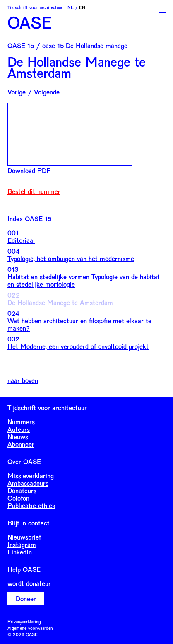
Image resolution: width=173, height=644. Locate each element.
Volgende (47, 92)
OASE (30, 22)
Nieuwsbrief (24, 537)
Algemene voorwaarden (30, 628)
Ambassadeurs (28, 483)
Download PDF (29, 171)
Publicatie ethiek (31, 505)
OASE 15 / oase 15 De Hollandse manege (67, 45)
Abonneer (21, 444)
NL (71, 7)
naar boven (23, 380)
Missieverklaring (31, 476)
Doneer (26, 599)
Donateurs (22, 490)
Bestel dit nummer (34, 191)
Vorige (17, 92)
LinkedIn (20, 552)
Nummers (21, 422)
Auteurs (19, 429)
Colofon (18, 498)
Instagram (22, 544)
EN (82, 7)
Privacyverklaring (24, 621)
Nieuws (18, 437)
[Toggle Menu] (162, 10)
